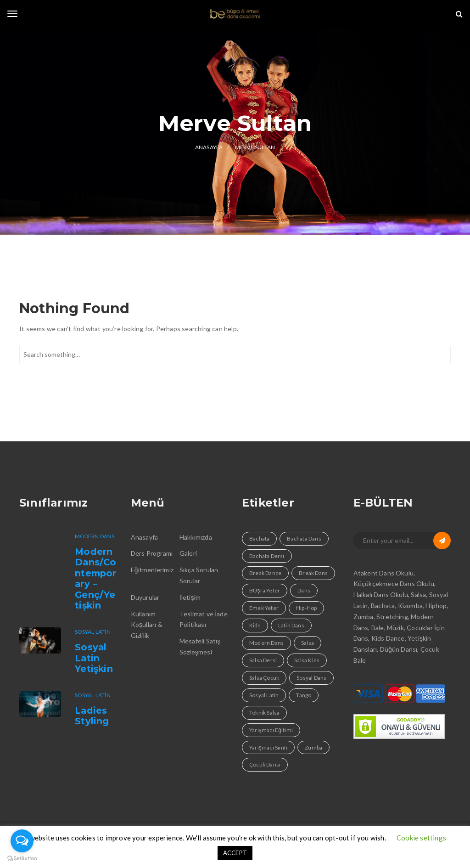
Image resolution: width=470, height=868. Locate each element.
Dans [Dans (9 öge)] (304, 590)
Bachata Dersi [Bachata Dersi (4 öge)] (267, 556)
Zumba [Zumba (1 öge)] (313, 747)
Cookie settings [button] (421, 838)
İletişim (190, 597)
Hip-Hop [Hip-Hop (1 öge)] (306, 608)
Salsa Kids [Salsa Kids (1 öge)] (307, 660)
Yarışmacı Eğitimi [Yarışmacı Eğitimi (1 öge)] (271, 730)
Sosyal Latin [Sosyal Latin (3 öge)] (264, 695)
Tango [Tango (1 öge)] (304, 695)
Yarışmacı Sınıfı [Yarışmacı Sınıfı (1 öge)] (268, 747)
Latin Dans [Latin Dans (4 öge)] (291, 625)
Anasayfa (145, 537)
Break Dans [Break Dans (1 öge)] (313, 573)
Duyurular (145, 597)
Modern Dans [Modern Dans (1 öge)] (266, 643)
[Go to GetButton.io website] (22, 859)
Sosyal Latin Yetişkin (94, 658)
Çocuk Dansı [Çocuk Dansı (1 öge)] (265, 764)
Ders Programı (152, 553)
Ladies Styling (92, 716)
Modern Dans (95, 536)
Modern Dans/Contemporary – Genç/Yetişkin (95, 579)
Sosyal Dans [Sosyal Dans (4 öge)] (311, 678)
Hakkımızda (196, 537)
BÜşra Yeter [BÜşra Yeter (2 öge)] (265, 590)
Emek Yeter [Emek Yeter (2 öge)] (264, 608)
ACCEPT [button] (235, 853)
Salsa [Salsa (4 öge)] (308, 643)
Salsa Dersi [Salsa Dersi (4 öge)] (263, 660)
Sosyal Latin (93, 632)
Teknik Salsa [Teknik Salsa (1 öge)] (264, 713)
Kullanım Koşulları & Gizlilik (147, 625)
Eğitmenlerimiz (152, 570)
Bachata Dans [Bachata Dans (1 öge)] (304, 538)
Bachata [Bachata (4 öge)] (259, 538)
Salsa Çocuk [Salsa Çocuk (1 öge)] (264, 678)
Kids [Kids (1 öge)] (255, 625)
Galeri (188, 553)
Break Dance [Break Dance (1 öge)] (265, 573)
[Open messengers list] (22, 841)
